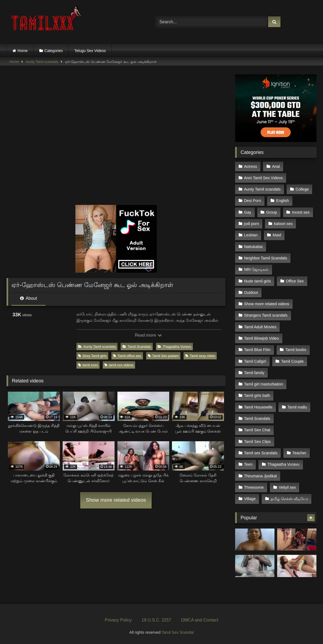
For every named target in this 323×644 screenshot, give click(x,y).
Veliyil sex (287, 487)
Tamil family (254, 373)
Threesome (254, 487)
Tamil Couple (292, 361)
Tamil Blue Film (257, 350)
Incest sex (301, 212)
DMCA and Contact (200, 620)
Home (23, 51)
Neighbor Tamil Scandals (266, 258)
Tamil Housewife (258, 407)
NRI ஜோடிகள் (256, 269)
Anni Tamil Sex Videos (263, 178)
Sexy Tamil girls (92, 356)
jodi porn (252, 224)
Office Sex (295, 281)
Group (271, 212)
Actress (251, 166)
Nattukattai (253, 247)
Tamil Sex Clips (257, 442)
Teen (248, 464)
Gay (248, 212)
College (302, 189)
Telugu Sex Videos (90, 51)
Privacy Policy (118, 620)
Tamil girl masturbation (264, 384)
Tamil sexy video (200, 356)
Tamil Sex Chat (257, 430)
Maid (277, 235)
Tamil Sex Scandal (178, 632)
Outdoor (251, 292)
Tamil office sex (127, 356)
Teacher (299, 453)
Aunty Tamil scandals (42, 62)
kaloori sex (283, 224)
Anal (276, 166)
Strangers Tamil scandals (266, 315)
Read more (148, 335)
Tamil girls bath (257, 395)
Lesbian (251, 235)
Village (250, 499)
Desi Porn (253, 201)
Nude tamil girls (258, 281)
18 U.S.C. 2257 (156, 620)
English (282, 201)
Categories (54, 51)
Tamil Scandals (137, 347)
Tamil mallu (297, 407)
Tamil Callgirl (255, 361)
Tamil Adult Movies (260, 327)
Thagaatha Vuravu (174, 347)
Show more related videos (116, 500)
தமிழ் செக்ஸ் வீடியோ (289, 499)
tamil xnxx (88, 365)
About (28, 298)
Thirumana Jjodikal (260, 476)
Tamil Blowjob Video (262, 338)
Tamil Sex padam (163, 356)
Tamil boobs (296, 350)
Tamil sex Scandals (261, 453)
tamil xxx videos (119, 365)
